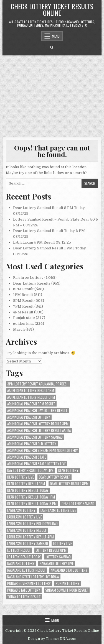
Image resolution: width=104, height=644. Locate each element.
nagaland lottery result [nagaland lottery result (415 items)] (26, 570)
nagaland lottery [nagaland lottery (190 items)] (21, 563)
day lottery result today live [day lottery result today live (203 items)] (30, 470)
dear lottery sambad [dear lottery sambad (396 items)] (78, 504)
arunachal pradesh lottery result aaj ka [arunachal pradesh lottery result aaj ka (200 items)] (39, 430)
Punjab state (24, 318)
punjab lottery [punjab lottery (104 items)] (68, 583)
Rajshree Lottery (28, 278)
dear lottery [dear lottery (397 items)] (68, 470)
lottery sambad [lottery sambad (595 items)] (58, 557)
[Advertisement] (52, 93)
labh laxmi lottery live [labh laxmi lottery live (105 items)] (58, 510)
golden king (23, 324)
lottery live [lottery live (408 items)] (62, 544)
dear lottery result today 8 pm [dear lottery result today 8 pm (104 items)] (32, 504)
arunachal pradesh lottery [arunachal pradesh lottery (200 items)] (29, 417)
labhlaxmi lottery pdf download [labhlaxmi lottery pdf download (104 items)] (32, 524)
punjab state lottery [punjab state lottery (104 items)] (24, 590)
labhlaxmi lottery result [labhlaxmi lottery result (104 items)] (27, 530)
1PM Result (23, 295)
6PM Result (23, 289)
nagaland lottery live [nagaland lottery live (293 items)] (57, 563)
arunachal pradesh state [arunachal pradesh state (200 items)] (27, 457)
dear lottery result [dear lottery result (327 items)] (54, 477)
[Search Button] (52, 48)
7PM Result (23, 306)
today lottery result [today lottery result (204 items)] (24, 597)
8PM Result (23, 301)
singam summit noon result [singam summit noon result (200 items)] (67, 590)
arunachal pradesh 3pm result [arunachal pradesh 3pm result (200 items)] (31, 404)
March (19, 329)
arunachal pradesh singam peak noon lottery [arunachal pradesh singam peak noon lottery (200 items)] (43, 450)
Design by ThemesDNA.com (52, 639)
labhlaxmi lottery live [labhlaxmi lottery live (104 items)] (25, 517)
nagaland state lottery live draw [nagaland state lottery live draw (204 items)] (33, 577)
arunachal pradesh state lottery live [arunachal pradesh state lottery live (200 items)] (36, 464)
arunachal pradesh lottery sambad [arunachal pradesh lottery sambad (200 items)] (35, 437)
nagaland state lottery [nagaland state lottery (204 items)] (69, 570)
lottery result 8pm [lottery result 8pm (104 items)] (51, 550)
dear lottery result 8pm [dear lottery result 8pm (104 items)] (69, 484)
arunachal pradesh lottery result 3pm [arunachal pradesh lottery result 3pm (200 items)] (38, 424)
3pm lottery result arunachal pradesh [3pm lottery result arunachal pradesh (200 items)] (38, 384)
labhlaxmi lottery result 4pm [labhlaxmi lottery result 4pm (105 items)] (31, 537)
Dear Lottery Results (32, 283)
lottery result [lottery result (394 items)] (19, 550)
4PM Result (23, 312)
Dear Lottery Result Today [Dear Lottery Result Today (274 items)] (28, 490)
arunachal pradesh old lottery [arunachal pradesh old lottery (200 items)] (32, 444)
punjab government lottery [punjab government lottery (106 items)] (29, 583)
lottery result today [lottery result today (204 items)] (24, 557)
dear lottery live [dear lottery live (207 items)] (21, 477)
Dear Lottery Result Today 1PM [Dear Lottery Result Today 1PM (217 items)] (31, 497)
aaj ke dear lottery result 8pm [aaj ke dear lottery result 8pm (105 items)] (31, 397)
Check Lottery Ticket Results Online (52, 9)
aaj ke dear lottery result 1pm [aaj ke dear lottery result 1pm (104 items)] (31, 391)
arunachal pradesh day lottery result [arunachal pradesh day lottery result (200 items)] (37, 411)
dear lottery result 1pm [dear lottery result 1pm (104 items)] (26, 484)
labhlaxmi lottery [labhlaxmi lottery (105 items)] (21, 510)
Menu (56, 36)
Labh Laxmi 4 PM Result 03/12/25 (42, 242)
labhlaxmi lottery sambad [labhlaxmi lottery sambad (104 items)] (28, 544)
